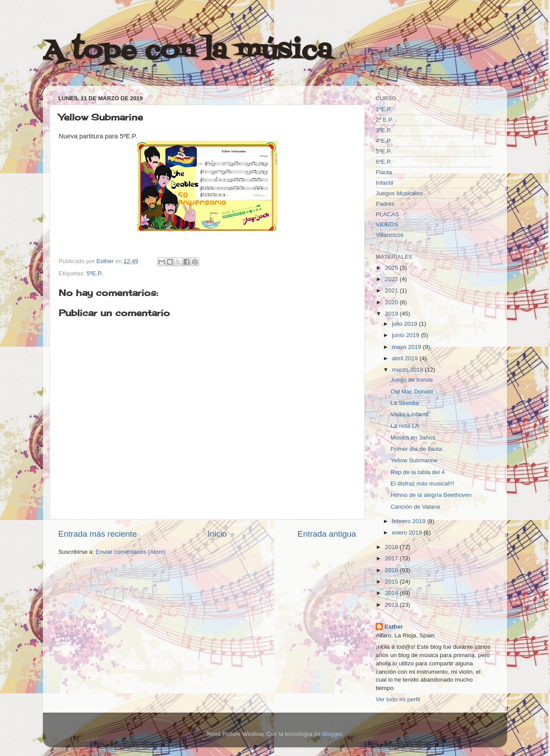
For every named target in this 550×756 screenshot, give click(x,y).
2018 (392, 547)
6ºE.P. (384, 162)
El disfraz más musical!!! (423, 483)
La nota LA (405, 426)
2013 (392, 605)
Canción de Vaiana (415, 507)
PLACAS (387, 214)
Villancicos (390, 235)
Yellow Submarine (414, 460)
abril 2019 (406, 358)
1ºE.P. (384, 109)
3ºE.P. (384, 130)
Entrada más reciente (98, 534)
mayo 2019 (407, 347)
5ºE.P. (95, 273)
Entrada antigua (327, 534)
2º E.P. (384, 120)
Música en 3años (413, 438)
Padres (385, 204)
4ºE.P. (384, 141)
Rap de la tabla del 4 (418, 472)
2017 (392, 558)
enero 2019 (408, 533)
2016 (392, 570)
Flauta (384, 172)
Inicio (217, 534)
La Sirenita (405, 403)
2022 (392, 279)
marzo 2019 (408, 370)
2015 (392, 582)
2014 (392, 593)
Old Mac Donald (412, 392)
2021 (392, 290)
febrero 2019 (409, 521)
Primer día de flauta (416, 449)
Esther (394, 627)
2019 (392, 314)
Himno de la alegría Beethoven (431, 495)
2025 (392, 268)
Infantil (384, 183)
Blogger (332, 734)
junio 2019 (406, 335)
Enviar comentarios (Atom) (131, 552)
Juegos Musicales (399, 193)
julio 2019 (405, 324)
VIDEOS (387, 224)
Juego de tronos (412, 380)
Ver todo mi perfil (398, 699)
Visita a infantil (410, 414)
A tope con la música (187, 51)
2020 (392, 302)
